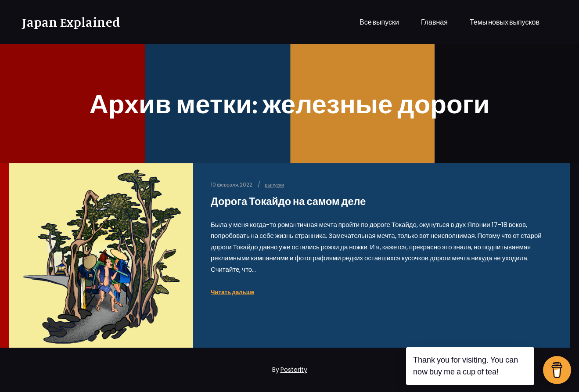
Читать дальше (232, 292)
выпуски (274, 185)
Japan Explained (66, 22)
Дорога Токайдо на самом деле (288, 201)
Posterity (294, 370)
